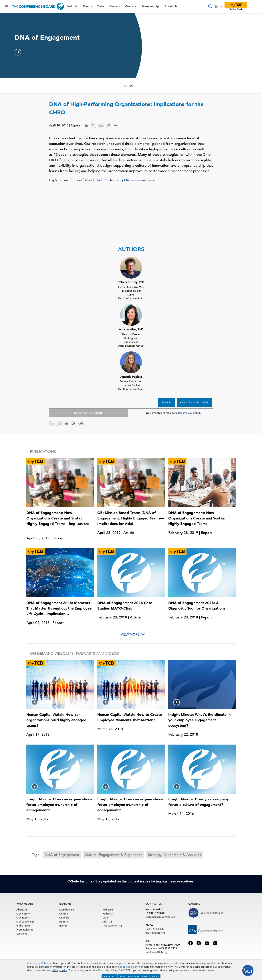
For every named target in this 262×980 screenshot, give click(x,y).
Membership (150, 6)
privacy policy (59, 970)
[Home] (38, 6)
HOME (129, 86)
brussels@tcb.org (155, 933)
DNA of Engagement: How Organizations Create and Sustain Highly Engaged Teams (197, 518)
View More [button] (130, 634)
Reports (64, 922)
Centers (115, 6)
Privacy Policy (40, 963)
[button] (18, 52)
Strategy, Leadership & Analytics (174, 855)
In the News (23, 926)
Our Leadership (25, 922)
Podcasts (108, 914)
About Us (171, 6)
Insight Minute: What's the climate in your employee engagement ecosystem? (199, 720)
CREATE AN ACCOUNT (194, 402)
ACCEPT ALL (110, 976)
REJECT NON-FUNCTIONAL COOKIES (139, 976)
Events (87, 6)
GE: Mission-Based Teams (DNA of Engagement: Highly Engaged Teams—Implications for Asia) (131, 518)
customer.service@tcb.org (160, 917)
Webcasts (108, 910)
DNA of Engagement (62, 855)
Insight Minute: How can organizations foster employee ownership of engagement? (59, 805)
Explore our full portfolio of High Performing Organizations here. (103, 180)
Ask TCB (107, 922)
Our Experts (23, 918)
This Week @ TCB (112, 926)
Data (101, 6)
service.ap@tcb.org (156, 952)
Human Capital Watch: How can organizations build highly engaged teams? (56, 720)
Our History (23, 914)
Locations (22, 934)
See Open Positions (212, 913)
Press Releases (25, 930)
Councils (131, 6)
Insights (72, 6)
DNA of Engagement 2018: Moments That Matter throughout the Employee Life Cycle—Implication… (59, 608)
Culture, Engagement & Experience (114, 855)
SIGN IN (166, 402)
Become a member (189, 413)
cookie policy (130, 967)
